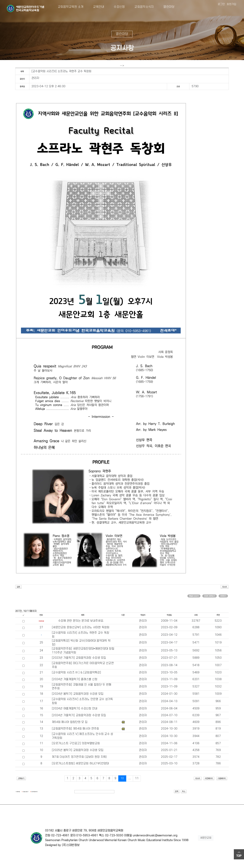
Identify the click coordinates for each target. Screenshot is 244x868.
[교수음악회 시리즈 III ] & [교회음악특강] (76, 673)
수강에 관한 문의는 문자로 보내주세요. (81, 621)
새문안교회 (206, 838)
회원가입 (232, 4)
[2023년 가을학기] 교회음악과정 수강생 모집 (79, 658)
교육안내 (96, 7)
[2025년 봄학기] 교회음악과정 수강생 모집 (78, 750)
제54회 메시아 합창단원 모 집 (70, 722)
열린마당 (166, 7)
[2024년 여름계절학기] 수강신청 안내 (75, 709)
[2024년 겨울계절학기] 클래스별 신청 (75, 679)
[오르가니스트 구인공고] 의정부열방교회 (76, 743)
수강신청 (117, 7)
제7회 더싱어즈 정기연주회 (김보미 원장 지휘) (79, 757)
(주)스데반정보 (71, 845)
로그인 (221, 4)
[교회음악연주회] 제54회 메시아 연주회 (75, 729)
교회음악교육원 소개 (71, 7)
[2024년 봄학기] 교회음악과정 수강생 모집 (78, 694)
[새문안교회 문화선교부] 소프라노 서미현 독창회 (81, 627)
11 (137, 778)
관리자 (35, 78)
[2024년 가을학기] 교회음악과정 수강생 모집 (79, 715)
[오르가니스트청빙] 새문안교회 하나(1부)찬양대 (80, 764)
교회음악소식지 (141, 7)
